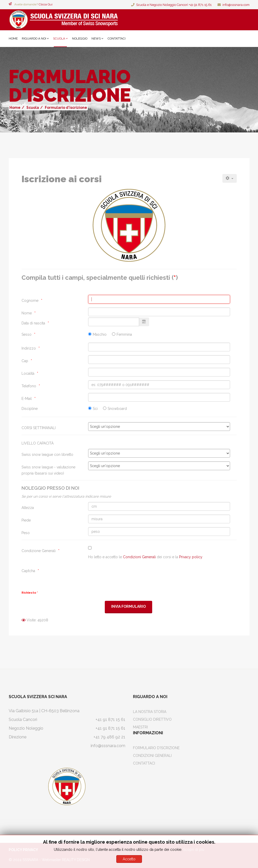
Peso (26, 533)
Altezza (28, 508)
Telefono (29, 386)
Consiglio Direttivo (152, 719)
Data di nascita (33, 323)
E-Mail (27, 399)
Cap (25, 361)
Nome (27, 313)
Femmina (124, 334)
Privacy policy (191, 557)
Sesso (27, 334)
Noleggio (80, 38)
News (96, 38)
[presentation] (127, 575)
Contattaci (117, 38)
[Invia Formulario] (128, 607)
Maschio (100, 334)
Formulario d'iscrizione (156, 748)
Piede (26, 520)
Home (13, 38)
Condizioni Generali (139, 557)
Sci (95, 409)
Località (28, 373)
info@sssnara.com (236, 5)
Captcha (28, 571)
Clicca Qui (46, 4)
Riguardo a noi (34, 38)
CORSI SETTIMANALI (39, 428)
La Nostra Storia (150, 712)
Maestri (140, 727)
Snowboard (117, 409)
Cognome (30, 301)
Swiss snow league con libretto (47, 455)
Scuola (59, 38)
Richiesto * (30, 593)
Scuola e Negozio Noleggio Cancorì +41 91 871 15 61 (174, 5)
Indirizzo (29, 348)
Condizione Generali (39, 551)
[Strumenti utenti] (230, 178)
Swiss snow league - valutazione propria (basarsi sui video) (48, 470)
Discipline (30, 409)
